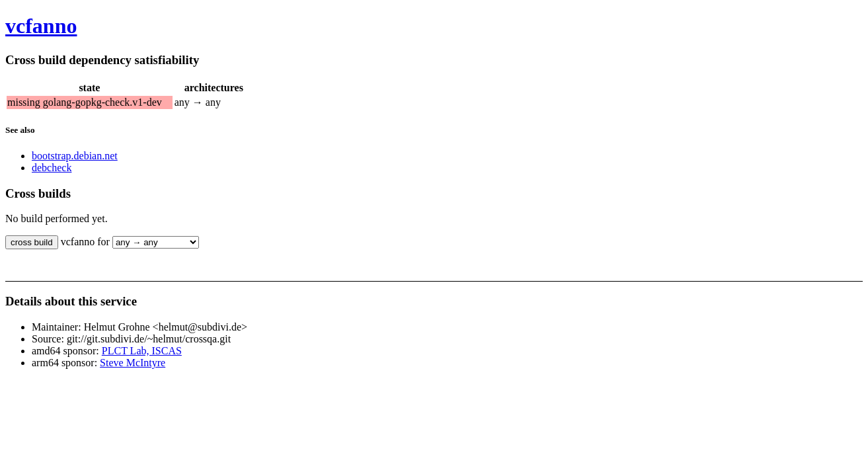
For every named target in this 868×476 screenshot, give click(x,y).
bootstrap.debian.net (75, 156)
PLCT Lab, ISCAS (142, 351)
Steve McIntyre (133, 363)
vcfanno (41, 26)
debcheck (52, 168)
